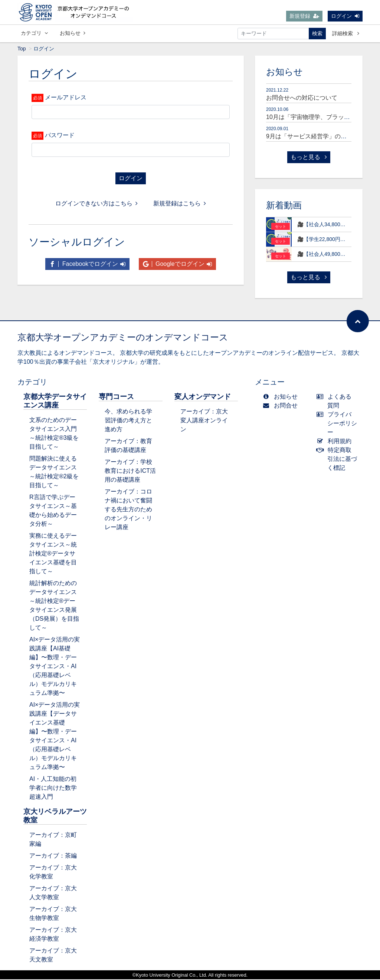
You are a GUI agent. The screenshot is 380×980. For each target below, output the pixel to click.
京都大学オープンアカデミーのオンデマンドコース (123, 338)
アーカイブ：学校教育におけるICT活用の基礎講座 (130, 471)
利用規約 (336, 442)
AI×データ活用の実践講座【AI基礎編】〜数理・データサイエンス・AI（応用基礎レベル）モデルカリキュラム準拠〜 (55, 667)
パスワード (60, 136)
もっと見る (309, 158)
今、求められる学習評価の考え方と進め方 (128, 421)
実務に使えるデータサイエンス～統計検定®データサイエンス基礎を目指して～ (53, 554)
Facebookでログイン (87, 265)
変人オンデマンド (203, 397)
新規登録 (304, 16)
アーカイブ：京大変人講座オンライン (204, 421)
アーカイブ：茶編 (53, 856)
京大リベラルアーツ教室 (55, 816)
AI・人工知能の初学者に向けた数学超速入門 (53, 788)
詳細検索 (346, 33)
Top (22, 49)
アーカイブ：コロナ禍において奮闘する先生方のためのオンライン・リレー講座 (128, 510)
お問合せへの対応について (302, 98)
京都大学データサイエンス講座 (55, 402)
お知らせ (73, 33)
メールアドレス (66, 98)
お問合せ (282, 406)
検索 (317, 33)
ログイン (345, 16)
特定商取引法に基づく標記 (338, 460)
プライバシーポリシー (338, 424)
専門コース (116, 397)
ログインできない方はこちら (96, 204)
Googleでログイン (177, 265)
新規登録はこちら (180, 204)
